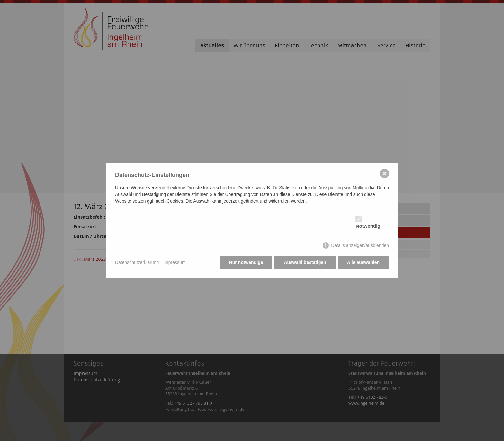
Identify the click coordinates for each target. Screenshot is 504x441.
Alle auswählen (363, 262)
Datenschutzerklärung (137, 262)
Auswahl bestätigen (305, 262)
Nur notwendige (246, 262)
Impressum (174, 262)
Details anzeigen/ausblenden (360, 245)
